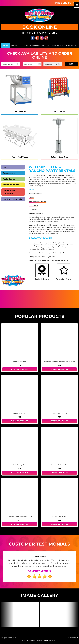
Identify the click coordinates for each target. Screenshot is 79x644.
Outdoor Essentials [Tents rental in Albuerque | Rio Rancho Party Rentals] (12, 199)
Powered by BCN (73, 638)
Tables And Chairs (12, 185)
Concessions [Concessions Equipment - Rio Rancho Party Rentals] (9, 173)
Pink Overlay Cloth (20, 465)
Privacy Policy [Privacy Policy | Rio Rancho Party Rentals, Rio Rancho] (47, 640)
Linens (31, 198)
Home (6, 46)
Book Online (40, 27)
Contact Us (71, 46)
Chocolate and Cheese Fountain (20, 517)
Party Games (9, 179)
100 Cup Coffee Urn (59, 413)
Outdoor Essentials (36, 213)
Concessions (33, 205)
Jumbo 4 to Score (20, 413)
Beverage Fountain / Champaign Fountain (59, 362)
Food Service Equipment (38, 201)
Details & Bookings (20, 369)
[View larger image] (20, 615)
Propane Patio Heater (59, 465)
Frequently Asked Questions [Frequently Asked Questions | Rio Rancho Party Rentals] (36, 46)
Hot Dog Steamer (20, 362)
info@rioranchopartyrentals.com (39, 33)
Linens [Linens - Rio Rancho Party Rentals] (6, 167)
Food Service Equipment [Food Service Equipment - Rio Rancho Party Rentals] (9, 192)
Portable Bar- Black (59, 517)
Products (16, 46)
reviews (43, 556)
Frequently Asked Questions (57, 253)
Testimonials (58, 46)
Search (71, 64)
